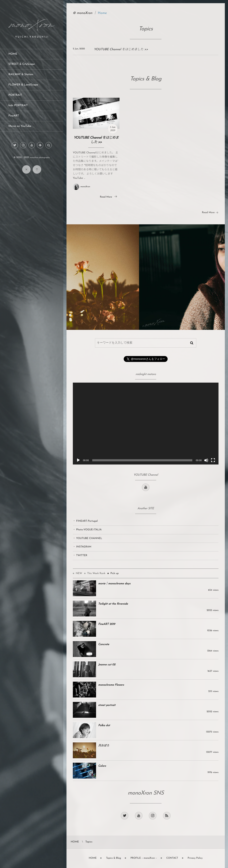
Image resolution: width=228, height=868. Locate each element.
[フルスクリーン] (213, 460)
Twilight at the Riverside (113, 604)
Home (102, 13)
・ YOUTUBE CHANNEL (88, 538)
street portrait (107, 705)
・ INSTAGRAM (82, 547)
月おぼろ (104, 746)
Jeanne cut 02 (107, 665)
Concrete (104, 645)
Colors (102, 766)
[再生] (78, 460)
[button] (49, 145)
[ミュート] (206, 460)
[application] (146, 424)
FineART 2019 (107, 624)
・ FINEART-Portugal (85, 521)
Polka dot (104, 726)
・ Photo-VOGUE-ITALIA (87, 530)
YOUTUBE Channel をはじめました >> (121, 49)
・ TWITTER (80, 555)
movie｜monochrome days (114, 584)
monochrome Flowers (111, 685)
